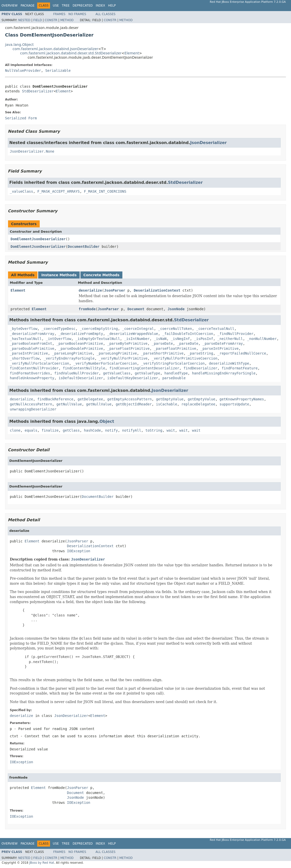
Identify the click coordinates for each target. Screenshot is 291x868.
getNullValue (69, 404)
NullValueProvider (23, 71)
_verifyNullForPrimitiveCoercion (185, 358)
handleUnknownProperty (32, 378)
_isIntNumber (137, 339)
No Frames (77, 14)
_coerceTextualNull (215, 329)
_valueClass (21, 191)
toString (154, 430)
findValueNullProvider (77, 373)
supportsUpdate (234, 404)
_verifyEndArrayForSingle (69, 358)
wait (171, 430)
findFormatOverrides (30, 373)
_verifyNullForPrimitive (123, 358)
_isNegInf (180, 339)
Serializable (58, 71)
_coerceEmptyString (99, 329)
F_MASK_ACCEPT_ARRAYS (59, 191)
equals (31, 430)
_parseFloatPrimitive (129, 349)
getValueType (147, 373)
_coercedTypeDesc (58, 329)
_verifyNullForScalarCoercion (39, 363)
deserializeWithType (229, 363)
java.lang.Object (19, 45)
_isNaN (160, 339)
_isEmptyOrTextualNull (98, 339)
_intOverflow (58, 339)
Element (132, 53)
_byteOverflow (24, 329)
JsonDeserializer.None (32, 151)
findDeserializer (200, 368)
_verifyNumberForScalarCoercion (105, 363)
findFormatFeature (240, 368)
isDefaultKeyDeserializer (133, 378)
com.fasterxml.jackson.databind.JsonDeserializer (55, 49)
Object (107, 421)
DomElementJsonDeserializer (38, 239)
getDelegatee (90, 399)
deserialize (90, 290)
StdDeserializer (38, 91)
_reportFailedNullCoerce (242, 353)
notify (111, 430)
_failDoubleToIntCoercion (188, 334)
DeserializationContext (157, 290)
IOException (79, 551)
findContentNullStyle (84, 368)
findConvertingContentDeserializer (144, 368)
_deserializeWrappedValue (133, 334)
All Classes (105, 14)
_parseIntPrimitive (220, 349)
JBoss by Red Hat (42, 863)
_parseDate (162, 343)
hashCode (92, 430)
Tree (66, 6)
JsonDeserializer (209, 143)
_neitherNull (230, 339)
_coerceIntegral (138, 329)
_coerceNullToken (175, 329)
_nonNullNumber (262, 339)
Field (37, 20)
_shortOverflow (25, 358)
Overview (10, 6)
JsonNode (176, 309)
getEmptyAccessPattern (130, 399)
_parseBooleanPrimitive (80, 343)
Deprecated (83, 6)
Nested (24, 20)
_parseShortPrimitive (162, 353)
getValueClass (117, 373)
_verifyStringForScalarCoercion (173, 363)
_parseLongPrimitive (72, 353)
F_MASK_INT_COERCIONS (105, 191)
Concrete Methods (102, 275)
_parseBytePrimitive (127, 343)
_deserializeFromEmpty (81, 334)
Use (56, 6)
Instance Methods (59, 275)
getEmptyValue (170, 399)
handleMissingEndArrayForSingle (224, 373)
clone (15, 430)
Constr (51, 20)
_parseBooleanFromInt (31, 343)
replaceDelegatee (198, 404)
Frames (59, 14)
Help (112, 6)
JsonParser (115, 290)
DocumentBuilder (84, 247)
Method (67, 20)
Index (101, 6)
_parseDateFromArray (223, 343)
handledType (176, 373)
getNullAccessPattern (31, 404)
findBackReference (55, 399)
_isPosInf (204, 339)
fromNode (87, 309)
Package (28, 6)
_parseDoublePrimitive (32, 349)
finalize (50, 430)
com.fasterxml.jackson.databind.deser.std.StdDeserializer (71, 53)
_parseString (200, 353)
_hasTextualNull (26, 339)
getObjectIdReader (134, 404)
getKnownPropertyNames (242, 399)
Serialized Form (21, 118)
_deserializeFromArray (32, 334)
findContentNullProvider (34, 368)
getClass (71, 430)
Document (136, 309)
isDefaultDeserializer (81, 378)
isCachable (167, 404)
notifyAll (132, 430)
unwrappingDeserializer (33, 409)
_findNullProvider (235, 334)
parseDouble (174, 378)
